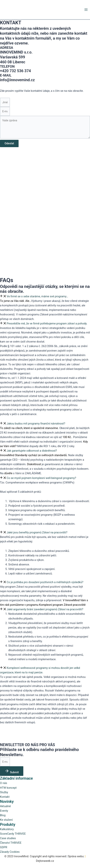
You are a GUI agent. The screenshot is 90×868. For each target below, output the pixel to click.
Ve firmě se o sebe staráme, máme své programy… (37, 296)
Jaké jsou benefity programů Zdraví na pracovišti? (37, 532)
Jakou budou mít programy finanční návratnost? (36, 424)
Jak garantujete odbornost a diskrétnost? (32, 451)
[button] (45, 296)
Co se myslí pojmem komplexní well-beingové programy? (41, 478)
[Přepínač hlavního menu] (86, 10)
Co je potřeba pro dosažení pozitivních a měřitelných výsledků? (45, 582)
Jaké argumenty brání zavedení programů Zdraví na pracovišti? (45, 609)
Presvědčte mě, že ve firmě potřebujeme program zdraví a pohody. (47, 323)
